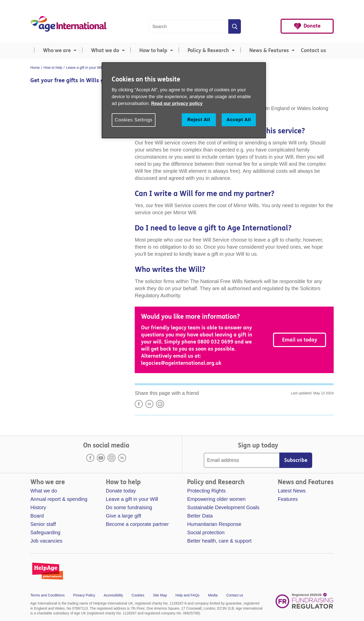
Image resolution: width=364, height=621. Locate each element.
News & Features (269, 50)
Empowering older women (216, 499)
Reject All (199, 120)
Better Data (200, 516)
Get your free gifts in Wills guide (73, 80)
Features (288, 499)
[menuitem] (54, 51)
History (38, 507)
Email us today (300, 340)
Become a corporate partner (137, 524)
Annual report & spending (59, 499)
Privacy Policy (84, 595)
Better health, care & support (219, 541)
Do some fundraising (129, 507)
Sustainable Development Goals (223, 507)
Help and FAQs (187, 595)
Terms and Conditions (47, 595)
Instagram (111, 458)
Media (213, 595)
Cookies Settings (134, 120)
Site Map (160, 595)
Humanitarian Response (214, 524)
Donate (312, 26)
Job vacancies (46, 541)
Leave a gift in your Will (132, 499)
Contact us (313, 50)
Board (37, 516)
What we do (105, 50)
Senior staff (43, 524)
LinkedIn (149, 404)
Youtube (101, 458)
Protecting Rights (206, 491)
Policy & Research (208, 50)
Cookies (138, 595)
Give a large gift (124, 516)
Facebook (90, 458)
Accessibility (113, 595)
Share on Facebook (139, 404)
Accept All (239, 120)
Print (160, 404)
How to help (153, 50)
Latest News (292, 491)
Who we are (57, 50)
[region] (184, 100)
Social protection (206, 532)
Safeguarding (45, 532)
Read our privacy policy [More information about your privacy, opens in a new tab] (177, 103)
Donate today (121, 491)
